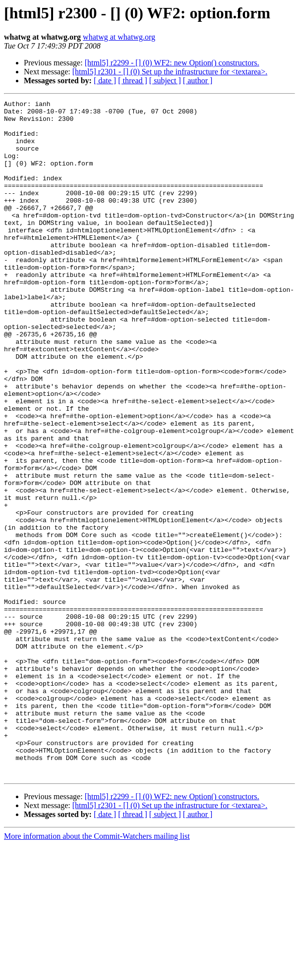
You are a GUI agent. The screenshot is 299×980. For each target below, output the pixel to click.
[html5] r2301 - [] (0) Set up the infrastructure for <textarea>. (170, 72)
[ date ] (105, 81)
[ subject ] (165, 81)
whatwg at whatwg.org (119, 37)
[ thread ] (133, 81)
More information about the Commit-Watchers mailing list (97, 971)
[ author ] (198, 81)
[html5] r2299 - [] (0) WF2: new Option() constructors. (172, 63)
